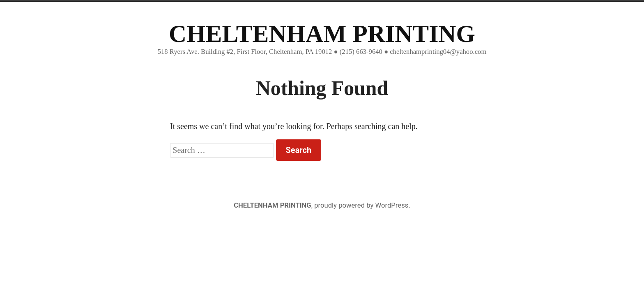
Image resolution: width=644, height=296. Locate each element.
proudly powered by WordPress (361, 205)
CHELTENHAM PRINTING (322, 34)
